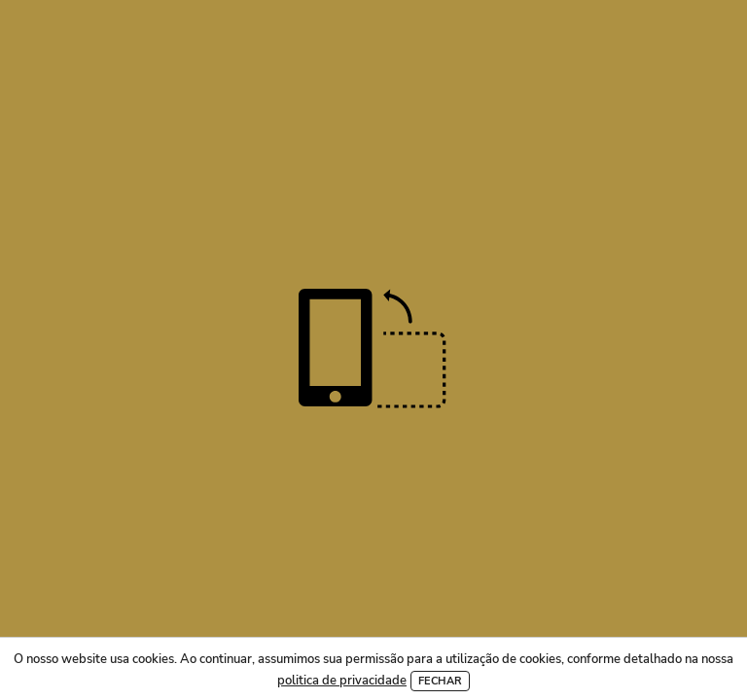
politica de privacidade (342, 681)
